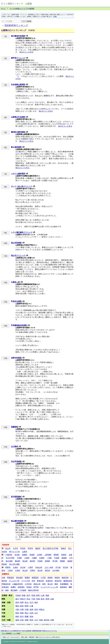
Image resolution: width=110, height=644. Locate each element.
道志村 (40, 571)
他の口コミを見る (26, 52)
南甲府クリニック (18, 58)
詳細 (55, 16)
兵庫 (22, 609)
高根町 (25, 555)
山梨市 (25, 552)
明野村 (8, 567)
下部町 (19, 558)
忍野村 (33, 571)
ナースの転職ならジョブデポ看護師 (22, 9)
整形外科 (40, 581)
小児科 (43, 578)
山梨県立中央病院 (18, 117)
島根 (22, 613)
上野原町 (48, 555)
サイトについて (15, 637)
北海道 (18, 595)
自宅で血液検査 (27, 631)
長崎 (27, 620)
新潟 (17, 602)
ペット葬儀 (16, 633)
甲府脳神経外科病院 (19, 325)
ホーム (3, 9)
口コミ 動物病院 (7, 633)
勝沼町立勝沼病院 (18, 132)
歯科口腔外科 (33, 590)
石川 (31, 602)
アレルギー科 (14, 581)
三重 (31, 606)
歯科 (7, 590)
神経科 (57, 578)
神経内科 (65, 578)
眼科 (56, 584)
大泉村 (15, 567)
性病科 (29, 587)
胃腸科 (27, 578)
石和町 (42, 558)
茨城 (38, 599)
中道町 (57, 558)
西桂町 (4, 564)
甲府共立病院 (16, 301)
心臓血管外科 (18, 584)
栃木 (43, 599)
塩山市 (8, 548)
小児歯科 (23, 590)
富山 (27, 602)
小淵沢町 (9, 555)
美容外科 (58, 581)
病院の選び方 (5, 631)
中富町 (40, 561)
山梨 (52, 599)
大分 (36, 620)
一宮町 (49, 558)
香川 (22, 617)
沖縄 (52, 620)
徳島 (17, 617)
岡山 (27, 613)
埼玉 (28, 599)
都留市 (38, 548)
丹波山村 (39, 567)
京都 (27, 609)
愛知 (17, 606)
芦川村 (58, 567)
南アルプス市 (15, 552)
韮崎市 (63, 548)
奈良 (36, 609)
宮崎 (41, 620)
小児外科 (28, 584)
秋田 (38, 595)
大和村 (18, 571)
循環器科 (35, 578)
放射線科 (63, 587)
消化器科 (19, 578)
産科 (44, 584)
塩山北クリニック (18, 255)
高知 (31, 617)
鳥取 (17, 613)
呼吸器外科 (6, 584)
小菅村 (30, 567)
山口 (36, 613)
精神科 (50, 578)
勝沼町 (18, 561)
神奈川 (23, 599)
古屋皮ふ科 (15, 282)
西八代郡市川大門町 (51, 548)
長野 (22, 602)
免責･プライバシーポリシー (44, 637)
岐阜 (22, 606)
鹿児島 (47, 620)
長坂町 (32, 555)
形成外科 (49, 581)
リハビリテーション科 (49, 587)
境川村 (66, 567)
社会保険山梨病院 (18, 84)
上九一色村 (49, 567)
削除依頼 (32, 637)
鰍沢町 (33, 561)
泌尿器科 (21, 587)
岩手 (28, 595)
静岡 (27, 606)
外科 (33, 581)
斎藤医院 (15, 427)
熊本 (31, 620)
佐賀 (22, 620)
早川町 (55, 561)
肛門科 (36, 587)
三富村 (10, 571)
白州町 (40, 555)
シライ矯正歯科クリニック (22, 232)
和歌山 (42, 609)
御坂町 (64, 558)
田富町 (64, 555)
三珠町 (27, 558)
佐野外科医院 (16, 358)
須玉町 (17, 555)
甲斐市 (23, 548)
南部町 (48, 561)
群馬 (47, 599)
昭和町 (56, 555)
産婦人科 (37, 584)
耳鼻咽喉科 (64, 584)
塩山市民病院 (16, 243)
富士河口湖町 (15, 564)
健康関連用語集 (37, 631)
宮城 (33, 595)
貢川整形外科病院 (18, 36)
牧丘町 (25, 561)
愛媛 (27, 617)
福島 (47, 595)
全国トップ (6, 637)
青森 (24, 595)
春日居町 (9, 561)
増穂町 (62, 561)
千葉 (33, 599)
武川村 (23, 567)
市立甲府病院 (16, 462)
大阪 (17, 609)
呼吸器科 (11, 578)
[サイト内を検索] (11, 21)
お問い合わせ (56, 637)
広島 (31, 613)
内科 (4, 578)
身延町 (70, 561)
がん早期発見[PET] (16, 631)
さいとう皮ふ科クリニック (22, 186)
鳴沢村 (48, 571)
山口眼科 (15, 446)
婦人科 (50, 584)
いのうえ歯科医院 (18, 174)
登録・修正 (24, 637)
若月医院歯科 (16, 497)
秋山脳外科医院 (17, 521)
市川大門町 (10, 558)
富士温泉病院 (16, 147)
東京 (17, 599)
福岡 (17, 620)
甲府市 (30, 548)
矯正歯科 (14, 590)
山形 (43, 595)
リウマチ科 (26, 581)
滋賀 (31, 609)
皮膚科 (13, 587)
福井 (36, 602)
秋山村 (25, 571)
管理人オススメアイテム (50, 631)
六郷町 (34, 558)
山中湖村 (56, 571)
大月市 (15, 548)
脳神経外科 (68, 581)
